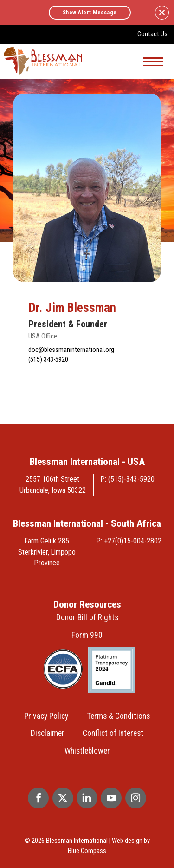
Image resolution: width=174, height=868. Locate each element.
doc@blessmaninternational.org (71, 350)
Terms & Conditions (118, 716)
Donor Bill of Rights (87, 617)
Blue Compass (87, 851)
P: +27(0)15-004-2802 (129, 541)
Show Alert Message (90, 13)
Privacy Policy (46, 716)
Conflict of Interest (113, 733)
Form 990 (87, 635)
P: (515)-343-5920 (128, 479)
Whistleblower (87, 751)
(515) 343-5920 (48, 360)
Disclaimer (48, 733)
